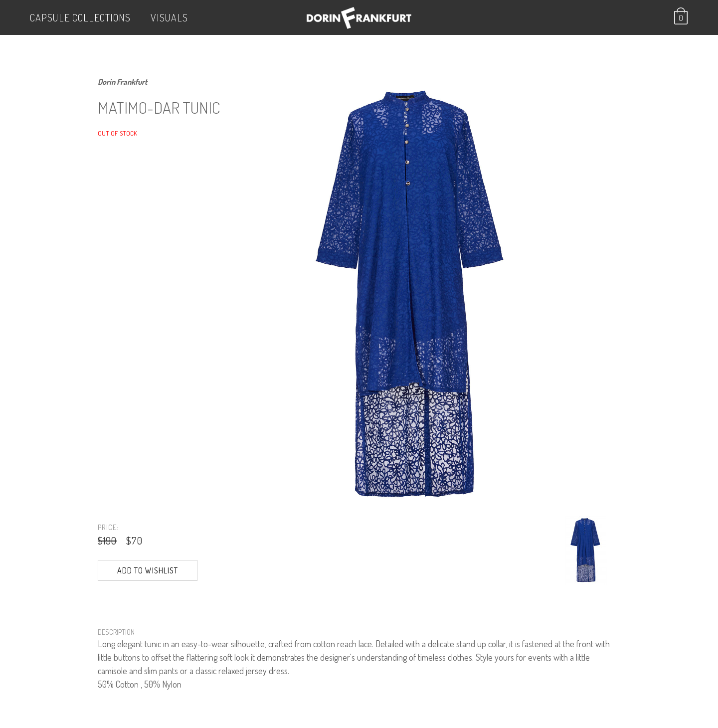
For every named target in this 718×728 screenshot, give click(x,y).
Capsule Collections (80, 17)
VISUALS (169, 17)
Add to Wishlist (148, 570)
